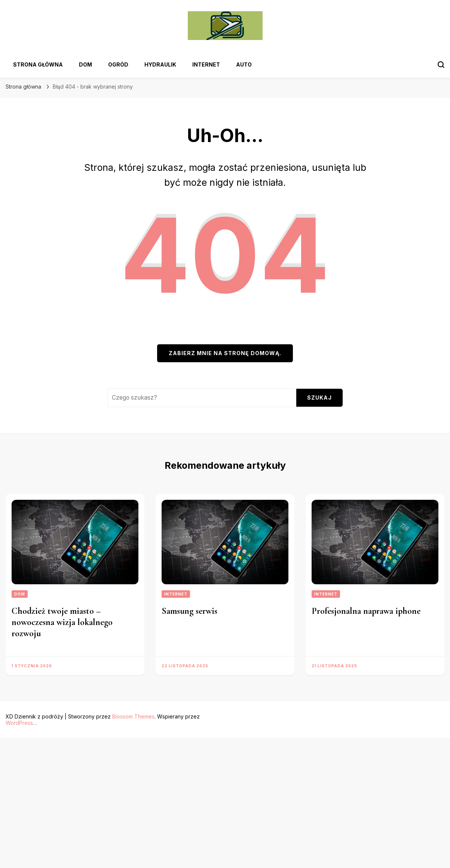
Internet (206, 64)
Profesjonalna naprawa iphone (366, 611)
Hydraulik (160, 64)
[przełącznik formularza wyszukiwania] (441, 65)
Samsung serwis (189, 611)
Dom (85, 64)
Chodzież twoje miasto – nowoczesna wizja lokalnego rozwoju (62, 622)
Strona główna (38, 64)
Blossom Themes (133, 716)
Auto (244, 64)
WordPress (19, 723)
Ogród (118, 64)
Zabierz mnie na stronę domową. (225, 353)
